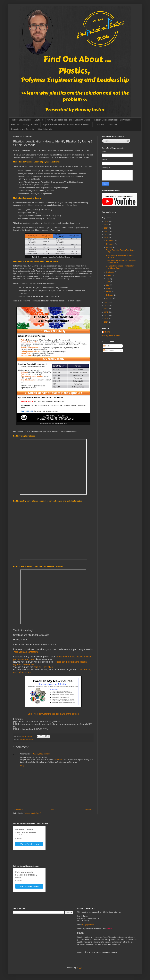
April (108, 288)
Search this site (45, 129)
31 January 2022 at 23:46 (40, 754)
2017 (106, 312)
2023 (106, 231)
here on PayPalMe (43, 667)
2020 (106, 302)
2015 (106, 319)
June (108, 282)
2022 (106, 235)
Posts (106, 346)
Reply (22, 766)
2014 (106, 322)
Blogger (79, 968)
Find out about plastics (21, 120)
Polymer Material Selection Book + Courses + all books (67, 124)
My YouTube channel (24, 664)
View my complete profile (111, 336)
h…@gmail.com (88, 925)
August (109, 275)
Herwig (107, 332)
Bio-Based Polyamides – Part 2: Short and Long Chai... (120, 267)
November (110, 244)
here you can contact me (26, 652)
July (108, 279)
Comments (108, 350)
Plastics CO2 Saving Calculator (25, 124)
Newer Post (18, 809)
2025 (106, 225)
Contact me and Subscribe (23, 129)
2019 (106, 306)
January (110, 298)
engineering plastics (26, 740)
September (111, 272)
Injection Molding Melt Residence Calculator (113, 120)
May (108, 285)
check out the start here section (71, 662)
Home (54, 809)
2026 (106, 222)
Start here (39, 120)
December (110, 241)
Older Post (89, 809)
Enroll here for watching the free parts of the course (53, 714)
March (109, 292)
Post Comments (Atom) (32, 813)
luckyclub (58, 760)
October (110, 247)
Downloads (99, 124)
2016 (106, 315)
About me (113, 124)
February (110, 295)
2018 (106, 309)
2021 (106, 238)
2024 (106, 228)
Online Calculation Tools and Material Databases (69, 120)
